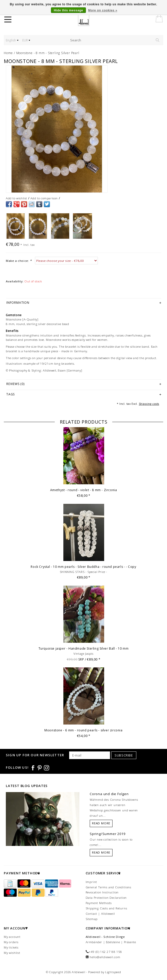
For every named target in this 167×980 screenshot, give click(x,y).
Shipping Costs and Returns (106, 908)
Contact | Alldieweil (100, 914)
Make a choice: (19, 261)
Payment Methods (99, 903)
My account (12, 937)
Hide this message (68, 10)
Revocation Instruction (102, 892)
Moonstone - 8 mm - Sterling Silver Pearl (48, 53)
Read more (101, 823)
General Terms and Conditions (108, 887)
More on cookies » (103, 10)
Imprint (91, 882)
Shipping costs (149, 404)
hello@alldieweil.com (105, 957)
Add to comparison (44, 198)
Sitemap (92, 919)
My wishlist (12, 953)
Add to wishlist (16, 198)
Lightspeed (113, 972)
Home (8, 53)
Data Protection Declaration (106, 898)
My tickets (11, 947)
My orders (11, 942)
